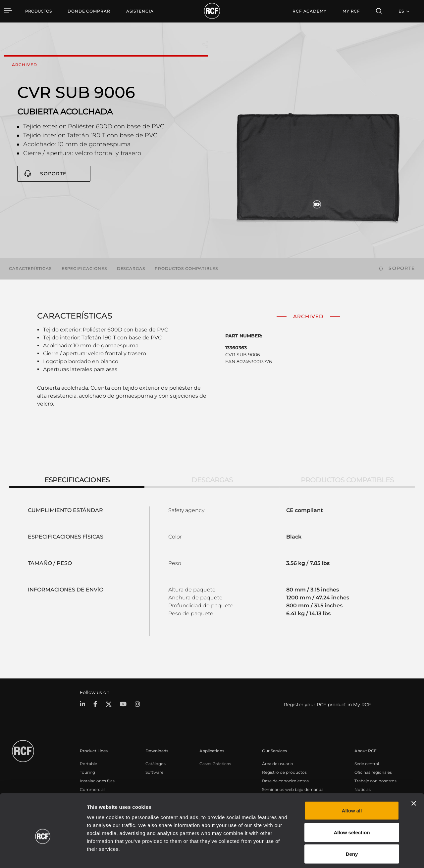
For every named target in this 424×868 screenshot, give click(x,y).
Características (30, 268)
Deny (352, 825)
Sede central (367, 763)
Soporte (53, 174)
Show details (341, 855)
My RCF (351, 11)
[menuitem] (89, 11)
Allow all (352, 781)
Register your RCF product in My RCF (327, 705)
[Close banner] (414, 774)
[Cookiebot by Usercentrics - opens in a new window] (43, 855)
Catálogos (156, 763)
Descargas (131, 268)
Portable (88, 763)
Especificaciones (84, 268)
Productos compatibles (186, 268)
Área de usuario (278, 763)
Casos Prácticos (215, 763)
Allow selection (352, 803)
